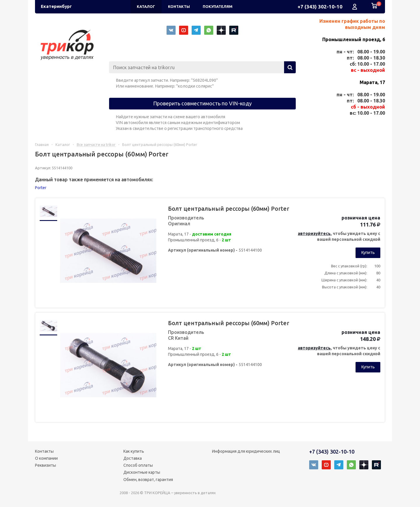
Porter (41, 188)
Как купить (134, 451)
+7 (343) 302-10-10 (320, 7)
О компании (46, 458)
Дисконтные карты (142, 472)
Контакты (44, 451)
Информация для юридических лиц (246, 451)
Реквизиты (45, 465)
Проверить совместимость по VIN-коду (202, 103)
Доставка (133, 458)
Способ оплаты (138, 465)
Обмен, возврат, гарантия (148, 480)
